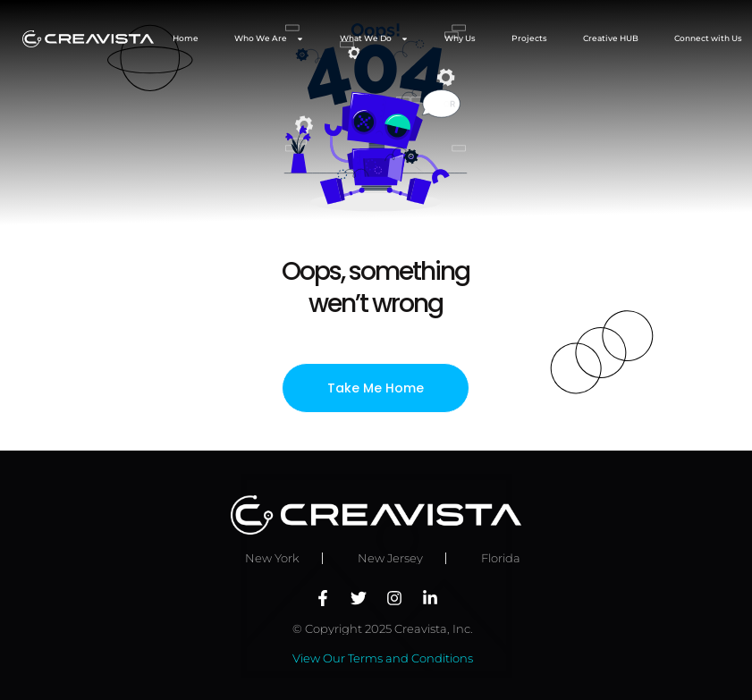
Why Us (460, 38)
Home (186, 38)
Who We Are (269, 39)
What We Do (374, 39)
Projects (529, 38)
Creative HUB (611, 38)
